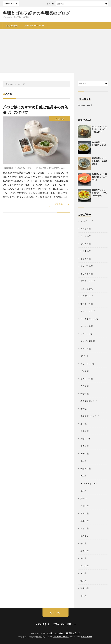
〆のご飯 (21, 168)
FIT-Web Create (61, 637)
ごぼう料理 (86, 244)
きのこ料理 (86, 229)
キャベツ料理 (87, 274)
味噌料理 (85, 394)
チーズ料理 (86, 349)
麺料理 (84, 596)
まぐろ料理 (86, 259)
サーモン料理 (87, 304)
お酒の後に (43, 168)
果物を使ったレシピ (90, 416)
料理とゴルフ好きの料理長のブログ (36, 13)
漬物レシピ (86, 438)
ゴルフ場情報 (87, 289)
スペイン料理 (87, 326)
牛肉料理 (85, 446)
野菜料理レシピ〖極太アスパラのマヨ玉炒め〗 (100, 193)
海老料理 (85, 431)
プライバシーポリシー (34, 25)
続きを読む (60, 204)
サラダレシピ (87, 296)
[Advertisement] (55, 51)
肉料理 (84, 476)
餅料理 (84, 558)
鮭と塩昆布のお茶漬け (58, 168)
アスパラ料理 (87, 266)
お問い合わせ (12, 25)
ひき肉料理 (86, 251)
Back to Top (56, 613)
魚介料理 (85, 566)
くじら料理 (86, 236)
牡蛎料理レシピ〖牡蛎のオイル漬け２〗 (100, 161)
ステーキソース (90, 483)
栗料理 (84, 423)
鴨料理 (84, 581)
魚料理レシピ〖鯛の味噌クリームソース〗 (100, 177)
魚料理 (84, 573)
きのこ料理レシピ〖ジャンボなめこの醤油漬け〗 (100, 129)
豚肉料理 (85, 513)
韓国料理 (85, 551)
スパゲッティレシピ (90, 319)
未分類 (84, 409)
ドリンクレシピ (88, 364)
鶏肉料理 (85, 588)
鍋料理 (84, 543)
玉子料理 (85, 453)
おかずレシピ (87, 221)
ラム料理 (85, 386)
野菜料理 (85, 528)
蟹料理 (84, 491)
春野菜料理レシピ (89, 401)
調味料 (84, 498)
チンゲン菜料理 (88, 341)
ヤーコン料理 (87, 379)
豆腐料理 (85, 506)
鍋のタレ (85, 536)
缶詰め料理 (86, 468)
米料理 (61, 119)
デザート (85, 356)
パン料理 (85, 371)
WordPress (87, 637)
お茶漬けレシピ (32, 168)
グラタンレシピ (88, 281)
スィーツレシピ (88, 311)
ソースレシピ (87, 334)
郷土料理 (85, 521)
